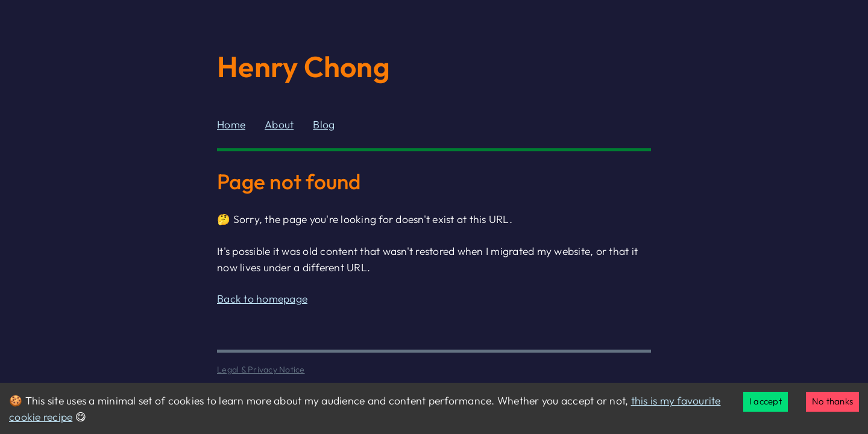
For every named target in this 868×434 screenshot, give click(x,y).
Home (231, 124)
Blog (324, 124)
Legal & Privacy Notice (261, 370)
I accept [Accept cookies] (766, 401)
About (279, 124)
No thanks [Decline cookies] (832, 401)
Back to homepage (262, 299)
